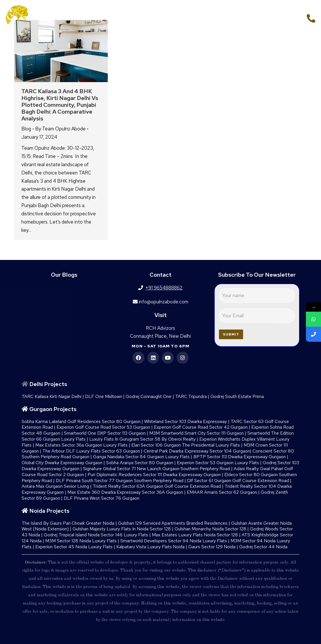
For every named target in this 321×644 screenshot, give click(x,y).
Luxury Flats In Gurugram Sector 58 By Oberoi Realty (142, 439)
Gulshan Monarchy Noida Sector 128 (210, 529)
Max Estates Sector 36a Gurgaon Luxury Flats (81, 445)
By (60, 129)
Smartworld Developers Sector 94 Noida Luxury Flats (174, 541)
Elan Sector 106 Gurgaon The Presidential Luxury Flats (186, 445)
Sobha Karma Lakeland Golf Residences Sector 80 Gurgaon (81, 421)
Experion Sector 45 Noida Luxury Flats (74, 547)
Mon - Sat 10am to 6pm (160, 346)
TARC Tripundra (191, 396)
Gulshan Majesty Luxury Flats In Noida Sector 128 (122, 529)
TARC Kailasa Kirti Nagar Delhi (51, 396)
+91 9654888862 (280, 18)
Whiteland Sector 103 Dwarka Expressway (186, 421)
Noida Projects (49, 511)
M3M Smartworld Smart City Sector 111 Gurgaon (196, 433)
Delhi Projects (48, 384)
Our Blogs (64, 275)
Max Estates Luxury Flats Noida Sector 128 (195, 535)
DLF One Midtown (103, 396)
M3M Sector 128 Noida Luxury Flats (81, 541)
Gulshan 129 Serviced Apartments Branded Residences (173, 523)
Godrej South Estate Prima (237, 396)
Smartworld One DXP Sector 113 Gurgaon (105, 433)
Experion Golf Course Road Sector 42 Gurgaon (201, 427)
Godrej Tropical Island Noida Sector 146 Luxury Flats (96, 535)
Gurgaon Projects (53, 409)
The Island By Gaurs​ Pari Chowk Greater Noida (68, 523)
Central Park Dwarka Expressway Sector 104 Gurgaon (197, 451)
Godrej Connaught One (149, 396)
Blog (26, 129)
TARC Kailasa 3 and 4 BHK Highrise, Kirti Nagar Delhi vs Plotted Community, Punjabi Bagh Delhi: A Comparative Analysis (60, 105)
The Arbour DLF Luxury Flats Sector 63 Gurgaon (91, 451)
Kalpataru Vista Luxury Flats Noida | (152, 547)
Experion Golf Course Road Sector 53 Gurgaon (103, 427)
